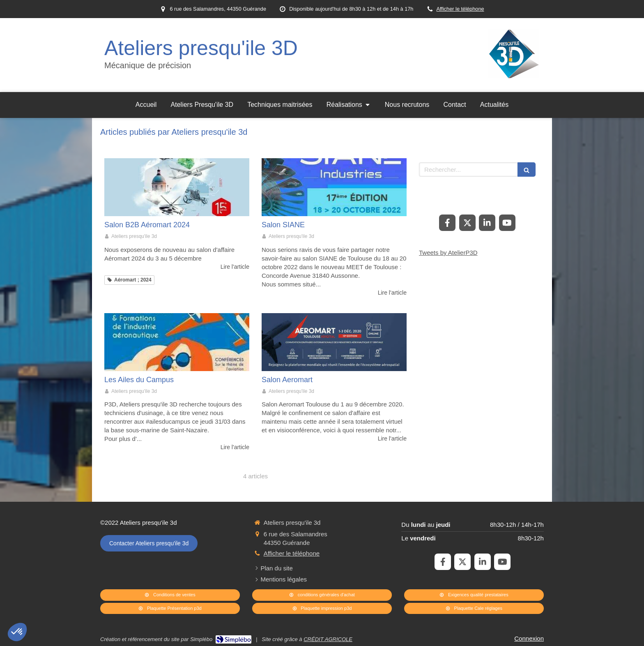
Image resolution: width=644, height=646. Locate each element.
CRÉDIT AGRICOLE (328, 639)
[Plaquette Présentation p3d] (170, 609)
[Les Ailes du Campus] (177, 342)
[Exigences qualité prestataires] (474, 595)
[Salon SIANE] (334, 187)
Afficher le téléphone (460, 9)
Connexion (529, 638)
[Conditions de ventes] (170, 595)
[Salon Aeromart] (334, 342)
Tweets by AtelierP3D (448, 253)
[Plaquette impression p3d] (322, 609)
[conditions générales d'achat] (322, 595)
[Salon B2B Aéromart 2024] (177, 187)
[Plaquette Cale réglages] (474, 609)
